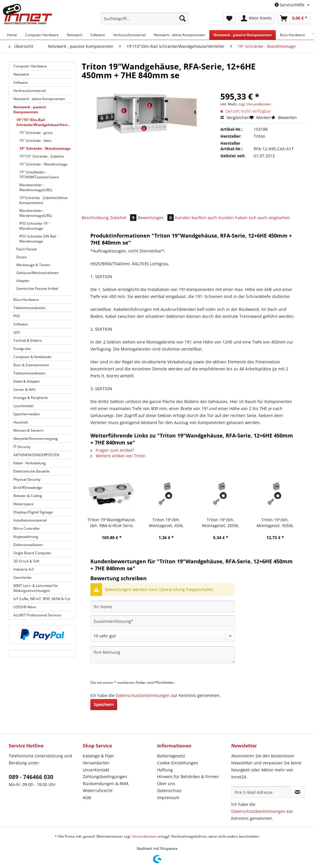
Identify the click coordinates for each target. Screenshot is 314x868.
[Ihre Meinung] (163, 655)
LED (17, 332)
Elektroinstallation (28, 545)
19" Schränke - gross (36, 133)
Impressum (168, 798)
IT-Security (22, 447)
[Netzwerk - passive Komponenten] (243, 35)
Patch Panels (27, 249)
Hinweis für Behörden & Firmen (188, 777)
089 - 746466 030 (31, 777)
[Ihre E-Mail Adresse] (261, 792)
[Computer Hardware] (42, 35)
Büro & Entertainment (31, 365)
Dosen (22, 257)
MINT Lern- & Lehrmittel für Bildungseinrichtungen (36, 588)
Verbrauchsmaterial (30, 91)
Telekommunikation (29, 308)
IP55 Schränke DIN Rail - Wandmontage (39, 239)
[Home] (12, 35)
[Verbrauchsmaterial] (129, 35)
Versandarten (96, 763)
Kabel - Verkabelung (30, 463)
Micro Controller (27, 528)
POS (17, 316)
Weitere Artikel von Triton (118, 456)
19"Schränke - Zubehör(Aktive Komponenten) (43, 200)
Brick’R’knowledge (28, 488)
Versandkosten (144, 836)
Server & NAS (24, 389)
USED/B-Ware (25, 607)
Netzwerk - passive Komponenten (30, 109)
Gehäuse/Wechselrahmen (37, 273)
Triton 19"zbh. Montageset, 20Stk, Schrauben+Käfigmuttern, (221, 523)
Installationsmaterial (30, 520)
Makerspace (23, 504)
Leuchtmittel (23, 406)
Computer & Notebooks (33, 357)
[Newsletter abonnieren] (298, 792)
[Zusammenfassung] (163, 621)
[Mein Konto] (256, 18)
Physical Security (27, 479)
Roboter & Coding (28, 496)
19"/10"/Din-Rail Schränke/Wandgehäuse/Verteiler (44, 122)
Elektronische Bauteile (31, 471)
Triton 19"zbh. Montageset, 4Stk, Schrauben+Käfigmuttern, (166, 523)
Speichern (104, 704)
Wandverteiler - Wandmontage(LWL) (36, 187)
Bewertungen (156, 218)
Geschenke (22, 577)
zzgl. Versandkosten (255, 104)
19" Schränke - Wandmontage (45, 148)
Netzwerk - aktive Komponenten (39, 99)
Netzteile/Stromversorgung (36, 439)
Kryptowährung (26, 537)
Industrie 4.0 (23, 569)
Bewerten (284, 117)
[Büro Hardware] (292, 35)
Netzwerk (21, 74)
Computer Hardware (30, 66)
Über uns (166, 784)
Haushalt (21, 422)
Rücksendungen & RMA (106, 784)
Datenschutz (169, 791)
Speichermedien (27, 414)
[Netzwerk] (74, 35)
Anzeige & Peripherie (31, 398)
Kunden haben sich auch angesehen (254, 218)
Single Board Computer (32, 553)
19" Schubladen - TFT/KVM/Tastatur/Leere (39, 175)
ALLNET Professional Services (37, 615)
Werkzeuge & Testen (33, 265)
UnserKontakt (96, 770)
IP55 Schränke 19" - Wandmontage (35, 226)
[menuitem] (145, 21)
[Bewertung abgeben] (163, 636)
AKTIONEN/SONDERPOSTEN (36, 455)
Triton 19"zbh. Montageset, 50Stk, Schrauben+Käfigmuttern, (275, 523)
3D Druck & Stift (26, 561)
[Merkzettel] (229, 18)
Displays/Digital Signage (33, 512)
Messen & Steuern (28, 430)
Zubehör (124, 218)
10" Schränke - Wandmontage (43, 164)
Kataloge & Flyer (99, 756)
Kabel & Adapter (27, 381)
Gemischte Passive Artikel (37, 289)
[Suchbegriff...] (145, 18)
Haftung (165, 770)
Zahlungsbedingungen (105, 777)
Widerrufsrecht (98, 791)
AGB (87, 798)
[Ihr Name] (163, 606)
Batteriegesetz (171, 756)
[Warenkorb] (294, 18)
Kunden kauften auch (196, 218)
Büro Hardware (26, 300)
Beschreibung (95, 218)
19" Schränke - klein (35, 141)
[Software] (98, 35)
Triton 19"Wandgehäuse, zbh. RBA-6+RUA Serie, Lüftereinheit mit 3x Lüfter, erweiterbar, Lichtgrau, (112, 523)
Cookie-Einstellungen (178, 763)
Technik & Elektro (28, 340)
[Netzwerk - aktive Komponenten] (179, 35)
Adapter (23, 281)
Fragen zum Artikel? (112, 450)
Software (21, 82)
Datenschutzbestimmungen (143, 695)
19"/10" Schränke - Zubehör (42, 156)
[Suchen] (183, 18)
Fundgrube (22, 349)
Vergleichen (235, 117)
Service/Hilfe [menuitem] (290, 5)
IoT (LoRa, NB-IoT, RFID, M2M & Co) (42, 599)
